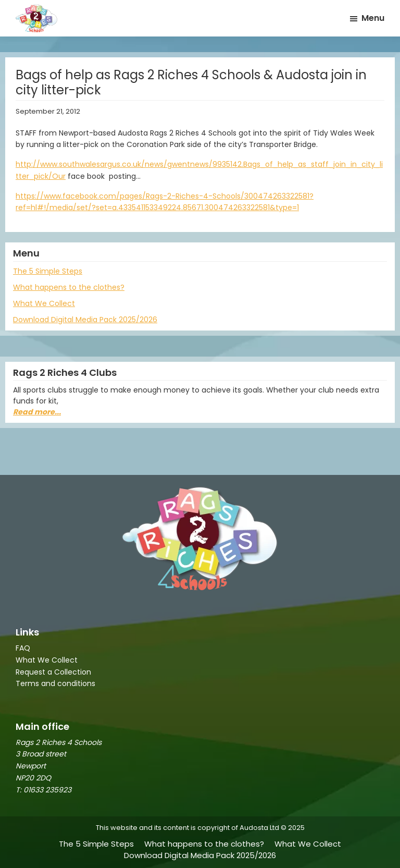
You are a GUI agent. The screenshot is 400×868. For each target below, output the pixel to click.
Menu (373, 18)
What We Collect (44, 303)
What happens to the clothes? (69, 287)
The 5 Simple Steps (48, 271)
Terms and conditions (55, 683)
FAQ (23, 648)
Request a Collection (53, 672)
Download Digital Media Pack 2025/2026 (85, 320)
